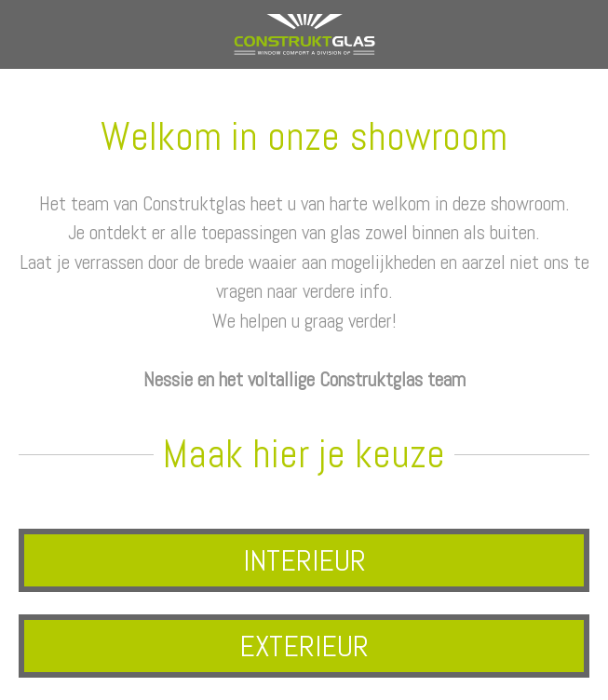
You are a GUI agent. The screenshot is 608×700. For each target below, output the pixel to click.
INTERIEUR (304, 560)
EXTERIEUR (304, 646)
